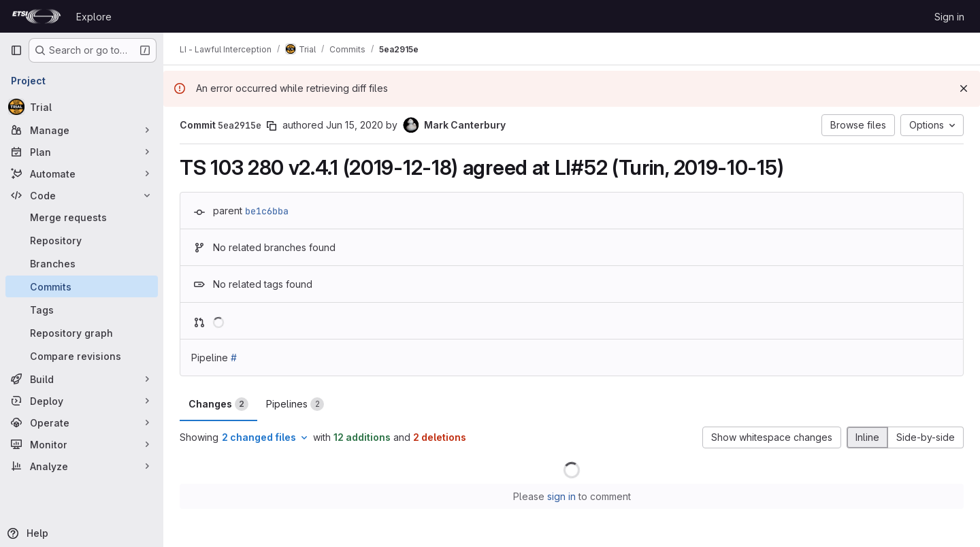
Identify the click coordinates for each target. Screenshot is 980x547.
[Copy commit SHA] (272, 126)
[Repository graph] (82, 333)
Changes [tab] (218, 404)
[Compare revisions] (82, 356)
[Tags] (82, 310)
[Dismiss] (964, 88)
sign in (561, 496)
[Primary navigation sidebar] (16, 50)
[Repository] (82, 240)
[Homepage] (36, 16)
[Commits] (82, 286)
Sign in (949, 17)
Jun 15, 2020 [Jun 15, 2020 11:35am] (355, 125)
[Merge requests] (82, 217)
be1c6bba (267, 211)
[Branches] (82, 263)
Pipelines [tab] (295, 404)
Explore (94, 17)
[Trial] (82, 107)
